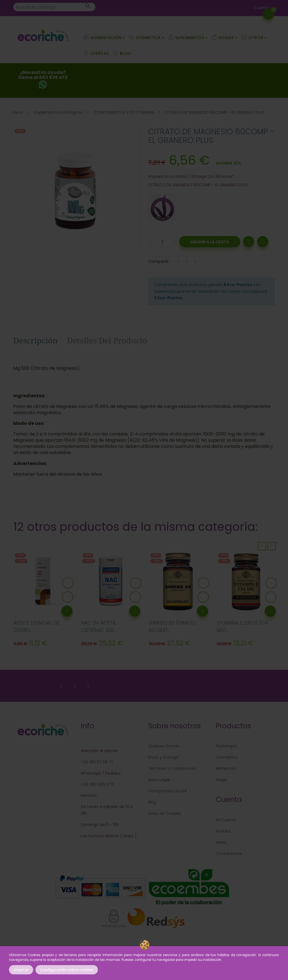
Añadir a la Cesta (210, 242)
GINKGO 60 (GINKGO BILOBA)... (173, 627)
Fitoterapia (226, 746)
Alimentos (226, 768)
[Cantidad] (162, 242)
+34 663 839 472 (97, 784)
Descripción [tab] (35, 340)
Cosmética (227, 757)
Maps (128, 836)
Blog (152, 802)
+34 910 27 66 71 (97, 762)
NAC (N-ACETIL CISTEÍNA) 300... (99, 627)
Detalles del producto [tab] (107, 340)
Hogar (221, 780)
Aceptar (21, 970)
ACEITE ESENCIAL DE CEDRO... (37, 627)
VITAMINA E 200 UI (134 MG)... (242, 627)
